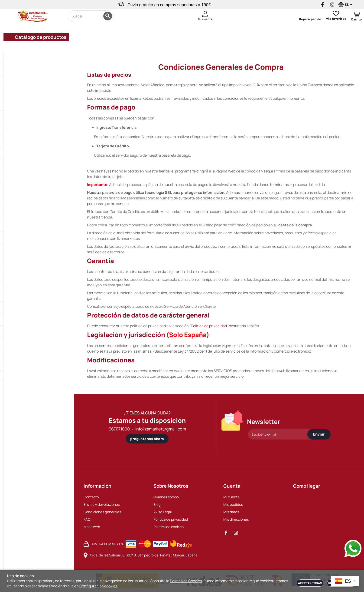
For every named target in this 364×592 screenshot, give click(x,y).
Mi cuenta (231, 497)
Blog (157, 504)
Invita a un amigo (224, 45)
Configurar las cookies (98, 586)
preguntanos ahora (147, 439)
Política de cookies (169, 527)
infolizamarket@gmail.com (161, 429)
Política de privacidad (209, 326)
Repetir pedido (303, 24)
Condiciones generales (102, 512)
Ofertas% (116, 45)
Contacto (301, 45)
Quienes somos (166, 497)
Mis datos (231, 512)
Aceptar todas (310, 583)
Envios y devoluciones (102, 504)
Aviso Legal (163, 512)
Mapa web (92, 527)
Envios (141, 45)
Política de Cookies (186, 581)
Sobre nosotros (266, 45)
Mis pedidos (233, 504)
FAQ (87, 519)
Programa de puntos (178, 45)
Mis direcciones (236, 519)
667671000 (119, 429)
